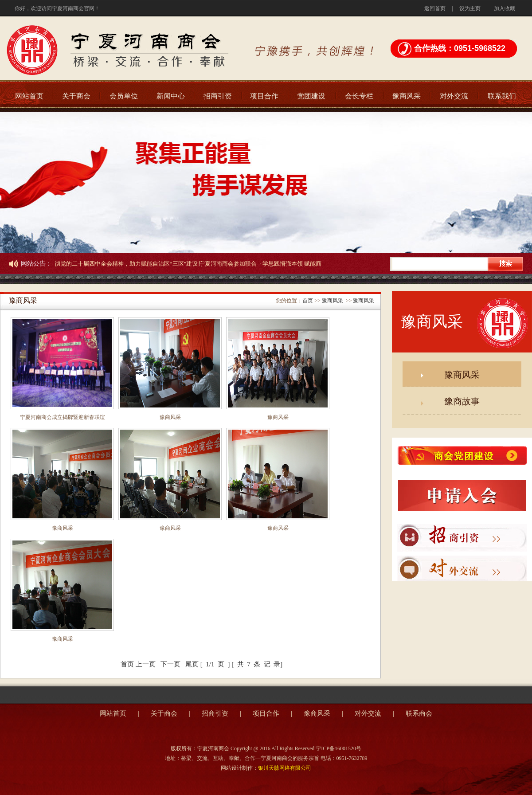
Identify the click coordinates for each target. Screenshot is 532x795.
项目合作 (264, 96)
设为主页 (470, 8)
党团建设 (311, 96)
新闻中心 (171, 96)
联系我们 (502, 96)
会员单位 (124, 96)
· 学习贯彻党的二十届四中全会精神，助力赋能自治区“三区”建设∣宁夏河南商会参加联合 (147, 264)
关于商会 (76, 96)
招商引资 (218, 96)
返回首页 (435, 8)
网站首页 (29, 96)
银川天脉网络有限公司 (285, 768)
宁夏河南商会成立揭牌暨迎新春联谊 (63, 417)
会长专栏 (359, 96)
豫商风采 (407, 96)
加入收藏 (505, 8)
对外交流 (454, 96)
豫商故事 (462, 401)
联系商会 (419, 713)
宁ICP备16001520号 (338, 748)
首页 (308, 301)
